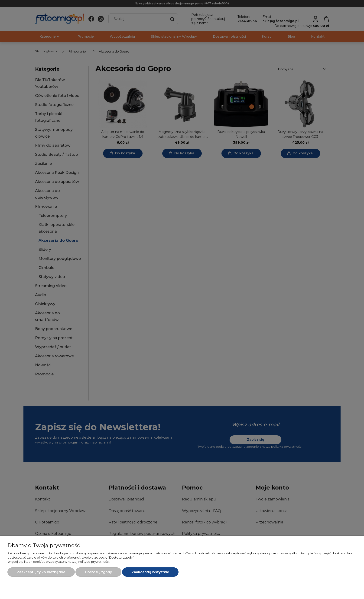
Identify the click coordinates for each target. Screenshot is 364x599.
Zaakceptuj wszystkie (150, 572)
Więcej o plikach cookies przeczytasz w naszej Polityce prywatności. (59, 562)
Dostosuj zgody (98, 572)
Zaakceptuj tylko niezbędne (41, 572)
